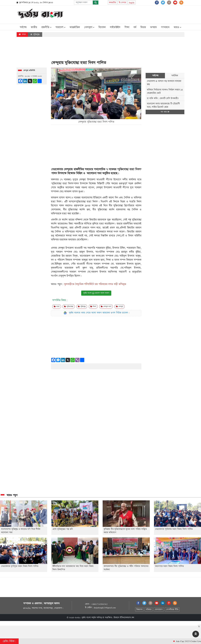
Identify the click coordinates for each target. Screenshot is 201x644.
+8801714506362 (99, 604)
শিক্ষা (127, 27)
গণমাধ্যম (165, 27)
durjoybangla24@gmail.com (105, 608)
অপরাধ (153, 27)
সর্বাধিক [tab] (175, 76)
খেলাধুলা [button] (89, 27)
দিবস (93, 307)
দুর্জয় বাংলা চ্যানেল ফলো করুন (96, 293)
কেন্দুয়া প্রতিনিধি (29, 70)
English (132, 3)
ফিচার (143, 27)
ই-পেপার (122, 3)
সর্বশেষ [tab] (155, 76)
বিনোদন (102, 27)
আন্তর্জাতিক (75, 27)
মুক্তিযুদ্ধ (35, 34)
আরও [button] (177, 27)
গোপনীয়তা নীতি (172, 609)
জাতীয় (34, 27)
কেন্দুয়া (120, 307)
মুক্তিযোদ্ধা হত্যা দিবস (129, 169)
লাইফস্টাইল (115, 27)
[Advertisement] (136, 14)
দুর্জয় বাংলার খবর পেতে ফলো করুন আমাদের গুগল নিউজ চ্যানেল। (99, 313)
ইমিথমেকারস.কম (127, 618)
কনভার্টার (112, 3)
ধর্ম (135, 27)
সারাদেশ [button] (60, 27)
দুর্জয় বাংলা (86, 618)
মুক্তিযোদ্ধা (69, 307)
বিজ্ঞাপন (139, 609)
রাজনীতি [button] (46, 27)
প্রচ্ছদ (22, 34)
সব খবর (165, 112)
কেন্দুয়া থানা (106, 307)
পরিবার (148, 609)
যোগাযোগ (159, 609)
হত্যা (57, 307)
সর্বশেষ (23, 27)
